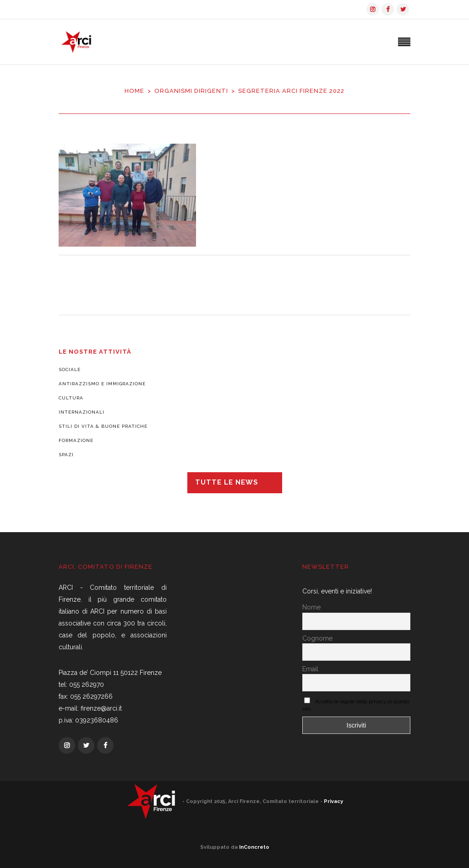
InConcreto (254, 847)
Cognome (317, 638)
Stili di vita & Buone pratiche (103, 426)
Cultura (71, 398)
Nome (311, 607)
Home (134, 91)
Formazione (76, 440)
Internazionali (82, 412)
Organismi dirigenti (191, 91)
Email (310, 669)
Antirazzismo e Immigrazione (102, 384)
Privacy (333, 801)
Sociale (70, 369)
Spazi (66, 455)
